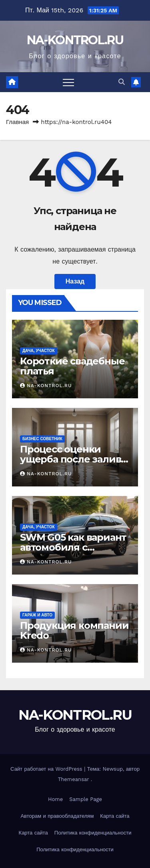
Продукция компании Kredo (74, 630)
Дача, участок (39, 351)
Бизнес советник (42, 439)
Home (55, 799)
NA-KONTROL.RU (75, 40)
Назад (75, 281)
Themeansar (74, 779)
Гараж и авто (37, 615)
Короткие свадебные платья (72, 366)
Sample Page (86, 799)
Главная (17, 122)
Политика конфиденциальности (93, 833)
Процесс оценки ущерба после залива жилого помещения (73, 459)
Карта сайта (115, 816)
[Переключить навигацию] (68, 82)
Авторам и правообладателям (57, 816)
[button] (122, 82)
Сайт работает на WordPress (47, 769)
